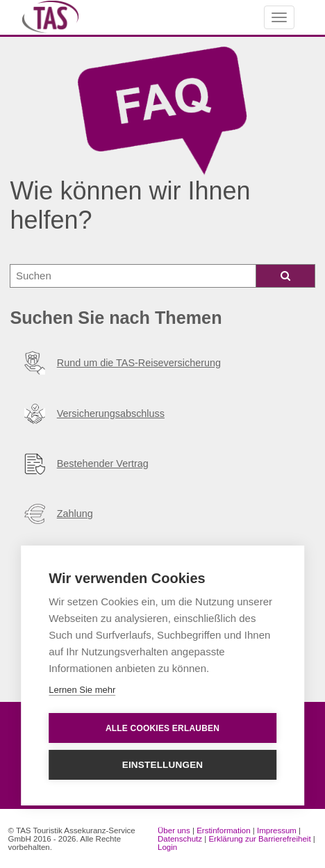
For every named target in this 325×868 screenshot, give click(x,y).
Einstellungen (163, 765)
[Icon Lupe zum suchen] (286, 276)
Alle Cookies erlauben (162, 728)
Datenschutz (180, 839)
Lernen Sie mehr (82, 690)
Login (167, 847)
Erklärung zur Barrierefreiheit (259, 839)
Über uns (174, 830)
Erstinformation (223, 830)
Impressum (277, 830)
